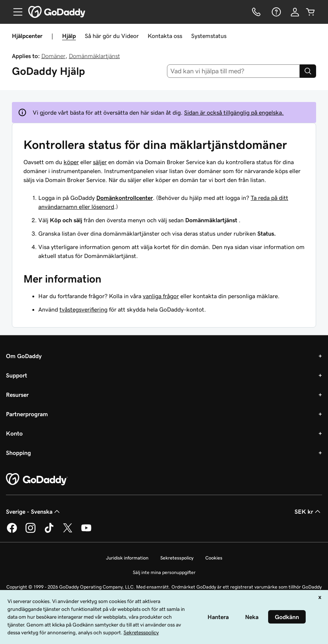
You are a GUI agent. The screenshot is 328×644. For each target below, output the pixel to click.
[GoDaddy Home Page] (37, 479)
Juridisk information (127, 558)
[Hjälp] (276, 12)
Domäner (53, 56)
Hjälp (69, 36)
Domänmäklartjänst (94, 56)
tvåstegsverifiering (83, 309)
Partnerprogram (27, 414)
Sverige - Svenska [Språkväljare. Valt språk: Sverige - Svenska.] (34, 511)
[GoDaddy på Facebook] (12, 532)
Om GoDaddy (24, 356)
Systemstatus (209, 36)
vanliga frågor (161, 296)
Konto (14, 433)
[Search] (308, 71)
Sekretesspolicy (177, 558)
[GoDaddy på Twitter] (68, 532)
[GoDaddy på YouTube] (86, 532)
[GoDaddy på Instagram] (30, 532)
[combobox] (234, 71)
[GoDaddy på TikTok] (49, 532)
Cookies (214, 558)
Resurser (17, 395)
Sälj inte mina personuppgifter (164, 572)
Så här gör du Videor (112, 36)
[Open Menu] (15, 12)
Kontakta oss (165, 36)
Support (17, 375)
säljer (100, 162)
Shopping (18, 453)
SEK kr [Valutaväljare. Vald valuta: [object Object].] (308, 511)
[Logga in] (295, 12)
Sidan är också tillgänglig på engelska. (234, 112)
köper (71, 162)
